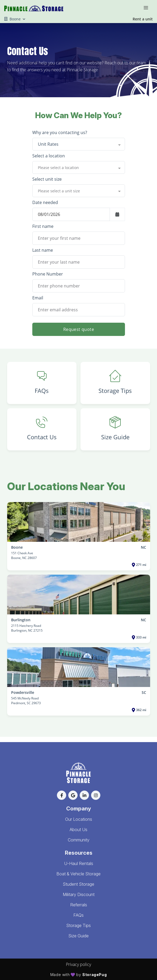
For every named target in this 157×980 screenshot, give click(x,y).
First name (43, 226)
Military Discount (79, 894)
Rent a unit (143, 19)
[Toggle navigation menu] (148, 7)
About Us (78, 830)
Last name (43, 250)
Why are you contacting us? (60, 132)
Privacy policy (78, 964)
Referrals (79, 905)
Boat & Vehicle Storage (78, 874)
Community (79, 840)
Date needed (45, 202)
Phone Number (48, 274)
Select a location (49, 156)
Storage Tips (78, 925)
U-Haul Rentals (79, 863)
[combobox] (79, 144)
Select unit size (47, 179)
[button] (62, 795)
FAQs (78, 915)
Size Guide (78, 936)
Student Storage (78, 884)
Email (38, 298)
